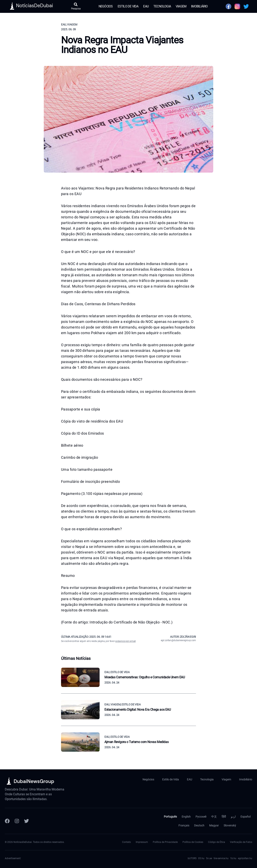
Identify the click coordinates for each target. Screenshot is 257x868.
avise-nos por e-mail (125, 641)
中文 (214, 817)
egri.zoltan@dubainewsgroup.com (178, 640)
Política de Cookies (193, 842)
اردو (233, 817)
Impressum (142, 842)
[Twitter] (27, 821)
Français (184, 825)
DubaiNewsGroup (34, 781)
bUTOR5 (192, 858)
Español (246, 817)
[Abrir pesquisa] (76, 6)
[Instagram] (17, 821)
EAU (146, 6)
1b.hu (233, 858)
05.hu (201, 858)
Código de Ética (217, 842)
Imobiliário (199, 6)
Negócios (106, 6)
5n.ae (209, 858)
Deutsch (199, 825)
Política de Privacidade (165, 842)
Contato (126, 842)
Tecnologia (162, 6)
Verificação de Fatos (241, 842)
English (186, 817)
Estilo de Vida (128, 6)
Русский (201, 817)
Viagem (181, 6)
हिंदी (224, 817)
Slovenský (230, 825)
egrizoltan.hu (245, 858)
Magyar (214, 825)
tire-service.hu (221, 858)
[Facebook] (7, 821)
